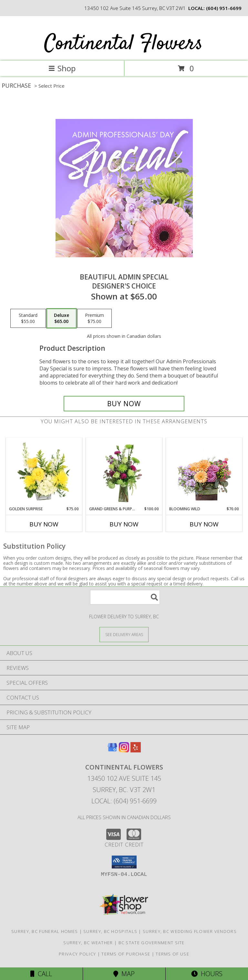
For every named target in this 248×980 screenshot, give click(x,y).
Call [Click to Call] (41, 974)
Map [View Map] (124, 974)
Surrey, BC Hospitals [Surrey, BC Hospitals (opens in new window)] (110, 931)
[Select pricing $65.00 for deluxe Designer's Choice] (62, 318)
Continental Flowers (124, 44)
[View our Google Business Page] (112, 750)
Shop (62, 68)
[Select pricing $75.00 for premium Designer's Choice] (94, 318)
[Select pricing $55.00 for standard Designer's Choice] (28, 318)
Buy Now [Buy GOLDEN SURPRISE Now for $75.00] (44, 524)
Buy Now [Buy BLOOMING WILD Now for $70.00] (204, 524)
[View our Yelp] (136, 750)
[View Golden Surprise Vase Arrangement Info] (44, 472)
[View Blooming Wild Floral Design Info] (204, 472)
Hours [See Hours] (207, 974)
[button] (124, 862)
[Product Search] (125, 597)
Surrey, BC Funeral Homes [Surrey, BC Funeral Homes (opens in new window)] (45, 931)
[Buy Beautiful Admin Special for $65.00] (124, 404)
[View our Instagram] (124, 750)
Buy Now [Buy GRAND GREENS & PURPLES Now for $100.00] (124, 524)
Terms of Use (172, 954)
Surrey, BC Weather (88, 943)
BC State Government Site (152, 943)
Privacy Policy (77, 954)
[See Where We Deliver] (124, 634)
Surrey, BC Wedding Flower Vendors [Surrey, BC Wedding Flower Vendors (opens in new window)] (190, 931)
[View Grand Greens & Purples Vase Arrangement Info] (124, 472)
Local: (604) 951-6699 (124, 801)
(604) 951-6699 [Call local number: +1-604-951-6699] (224, 8)
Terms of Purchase (126, 954)
